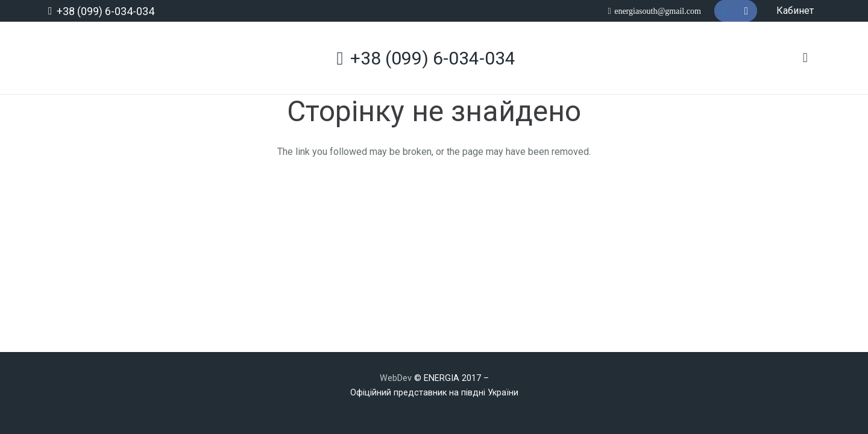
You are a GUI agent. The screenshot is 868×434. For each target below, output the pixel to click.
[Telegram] (725, 11)
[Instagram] (746, 11)
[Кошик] (805, 58)
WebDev (397, 378)
